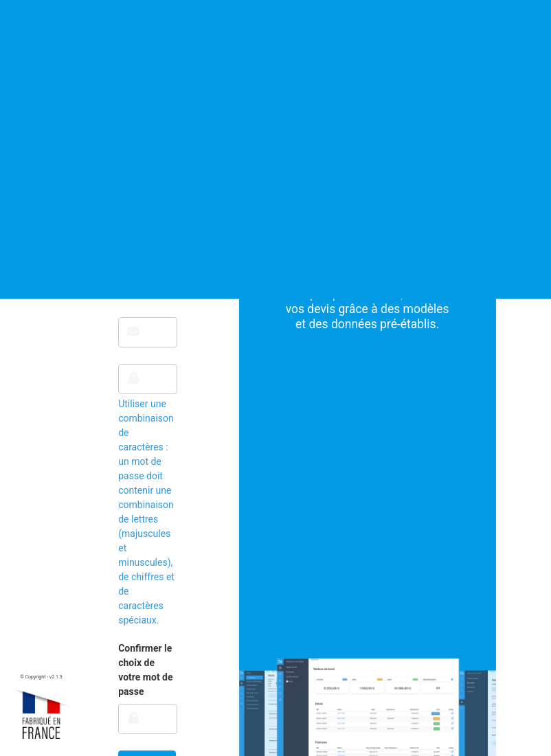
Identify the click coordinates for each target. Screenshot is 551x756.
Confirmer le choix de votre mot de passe (145, 670)
